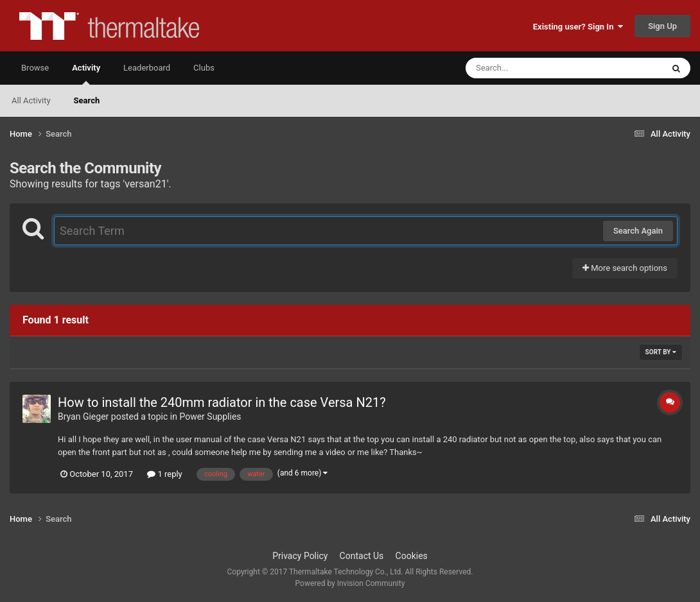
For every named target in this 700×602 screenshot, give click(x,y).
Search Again (638, 231)
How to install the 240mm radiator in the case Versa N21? (222, 402)
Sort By (661, 352)
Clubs (204, 68)
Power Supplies (210, 417)
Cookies (412, 556)
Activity (86, 74)
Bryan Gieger (83, 417)
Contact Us (362, 556)
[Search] (532, 68)
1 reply (165, 474)
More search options (625, 268)
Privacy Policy (300, 556)
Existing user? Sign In (578, 27)
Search (87, 100)
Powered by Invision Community (350, 583)
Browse (35, 68)
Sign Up (662, 26)
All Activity (31, 100)
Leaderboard (147, 68)
